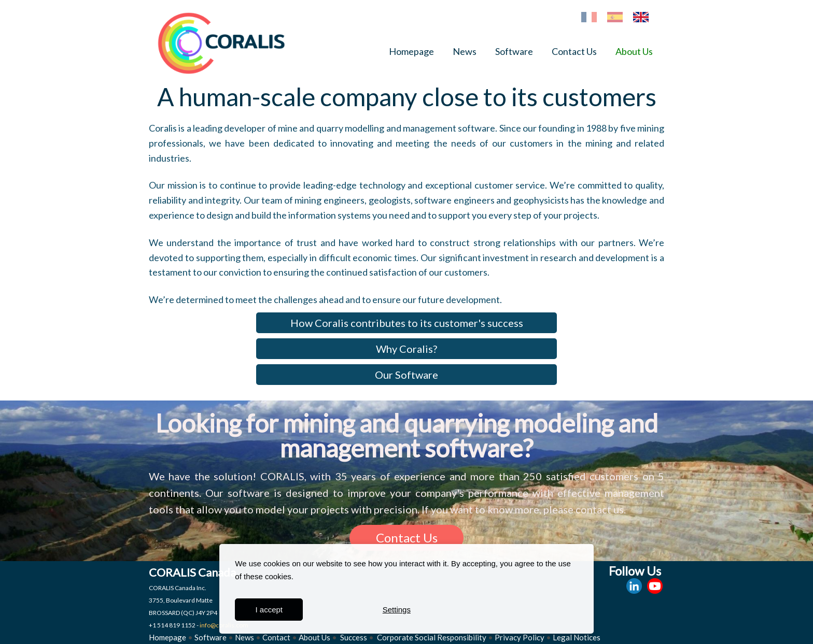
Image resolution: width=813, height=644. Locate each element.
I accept (269, 610)
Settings (397, 610)
